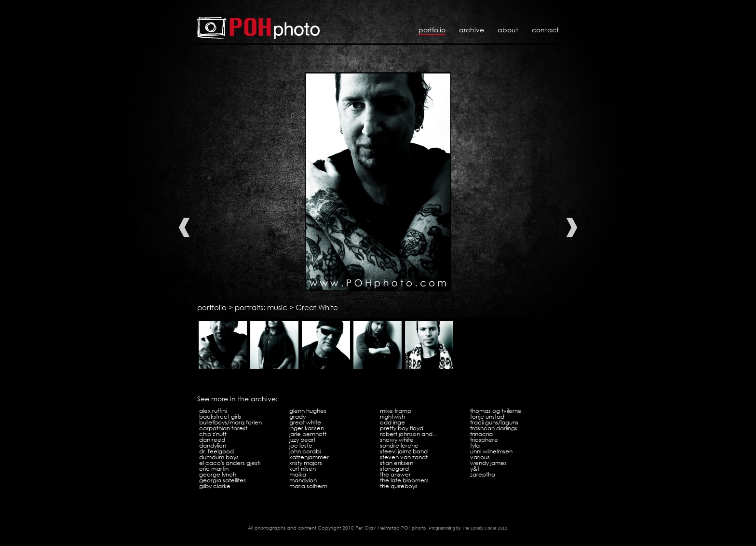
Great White (317, 307)
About (508, 30)
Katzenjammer (309, 457)
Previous (184, 227)
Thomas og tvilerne (496, 411)
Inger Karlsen (307, 428)
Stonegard (394, 469)
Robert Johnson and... (408, 434)
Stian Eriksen (397, 463)
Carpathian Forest (223, 428)
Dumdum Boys (219, 457)
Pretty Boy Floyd (402, 428)
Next (572, 227)
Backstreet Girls (220, 416)
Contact (545, 30)
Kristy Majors (306, 463)
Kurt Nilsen (303, 469)
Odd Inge (392, 422)
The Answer (395, 474)
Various (480, 457)
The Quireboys (399, 486)
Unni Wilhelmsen (491, 451)
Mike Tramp (396, 411)
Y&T (475, 469)
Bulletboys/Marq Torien (230, 422)
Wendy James (488, 463)
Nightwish (392, 416)
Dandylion (213, 445)
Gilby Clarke (215, 486)
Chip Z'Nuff (213, 434)
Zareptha (483, 474)
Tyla (475, 445)
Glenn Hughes (308, 411)
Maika (298, 474)
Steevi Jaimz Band (404, 451)
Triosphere (484, 440)
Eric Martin (214, 469)
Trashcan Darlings (494, 428)
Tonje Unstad (487, 416)
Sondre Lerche (399, 445)
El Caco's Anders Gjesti (230, 463)
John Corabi (305, 451)
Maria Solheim (308, 486)
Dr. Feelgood (216, 451)
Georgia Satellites (223, 480)
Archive (472, 30)
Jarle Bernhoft (308, 434)
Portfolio (432, 30)
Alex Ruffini (213, 411)
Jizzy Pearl (302, 440)
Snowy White (397, 440)
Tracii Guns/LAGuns (494, 422)
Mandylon (303, 480)
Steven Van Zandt (404, 457)
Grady (297, 416)
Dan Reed (212, 440)
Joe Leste (301, 445)
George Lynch (218, 474)
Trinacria (481, 434)
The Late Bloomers (404, 480)
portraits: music (261, 307)
